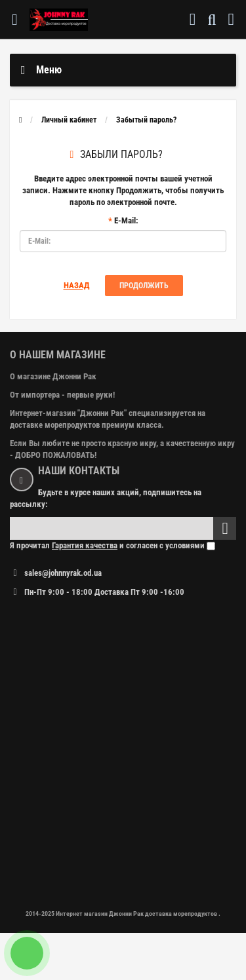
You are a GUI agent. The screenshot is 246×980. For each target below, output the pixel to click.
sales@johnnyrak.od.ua (63, 573)
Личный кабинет (69, 120)
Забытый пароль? (146, 120)
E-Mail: (126, 220)
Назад (77, 285)
